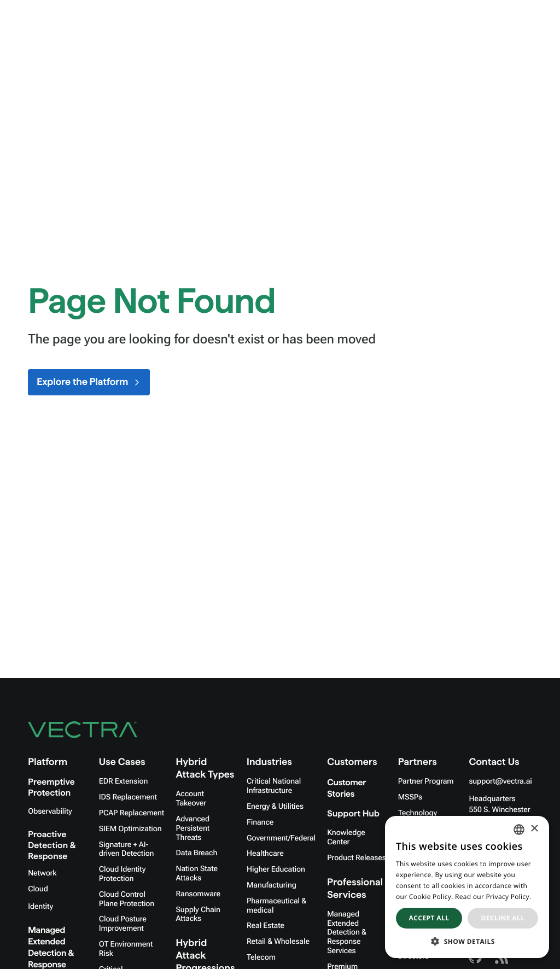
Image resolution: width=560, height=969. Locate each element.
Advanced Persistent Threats (193, 828)
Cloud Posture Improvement (123, 924)
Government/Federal (281, 838)
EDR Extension (124, 781)
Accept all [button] (429, 918)
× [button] (534, 829)
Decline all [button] (503, 918)
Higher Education (276, 869)
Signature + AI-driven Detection (127, 850)
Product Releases (356, 858)
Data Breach (197, 853)
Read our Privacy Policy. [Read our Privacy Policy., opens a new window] (493, 897)
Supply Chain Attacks (198, 915)
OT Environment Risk (126, 949)
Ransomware (198, 894)
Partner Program (426, 781)
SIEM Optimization (130, 829)
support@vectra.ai (500, 781)
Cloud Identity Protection (122, 874)
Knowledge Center (346, 837)
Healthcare (265, 854)
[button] (467, 941)
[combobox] (519, 830)
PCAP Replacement (132, 813)
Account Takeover (191, 799)
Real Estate (266, 926)
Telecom (261, 958)
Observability (50, 812)
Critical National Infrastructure (274, 786)
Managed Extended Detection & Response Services (347, 933)
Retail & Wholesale (278, 942)
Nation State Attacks (197, 874)
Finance (260, 822)
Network (42, 873)
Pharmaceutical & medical (276, 906)
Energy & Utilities (275, 807)
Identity (40, 907)
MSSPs (410, 797)
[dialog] (467, 887)
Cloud (38, 889)
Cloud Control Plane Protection (127, 899)
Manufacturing (272, 885)
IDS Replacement (128, 797)
